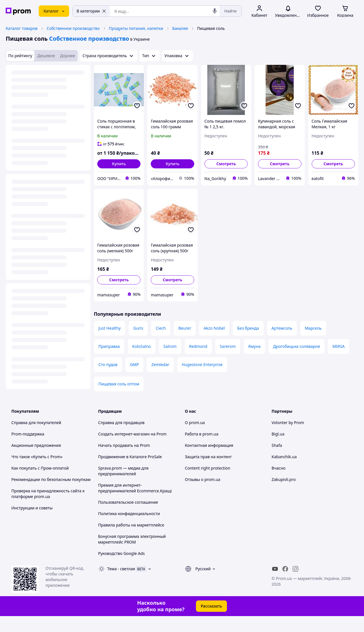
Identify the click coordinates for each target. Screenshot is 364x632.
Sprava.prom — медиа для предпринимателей (123, 471)
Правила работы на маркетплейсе (131, 525)
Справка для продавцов (121, 423)
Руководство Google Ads (121, 553)
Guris (138, 328)
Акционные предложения (36, 445)
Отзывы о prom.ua (203, 479)
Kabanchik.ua (284, 457)
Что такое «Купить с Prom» (37, 457)
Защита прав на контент (208, 457)
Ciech (161, 328)
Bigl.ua (278, 434)
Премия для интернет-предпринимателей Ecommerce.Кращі (135, 488)
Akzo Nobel (214, 328)
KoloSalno (142, 346)
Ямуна (254, 346)
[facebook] (285, 569)
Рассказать (211, 606)
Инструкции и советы (32, 508)
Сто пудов (108, 364)
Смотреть (226, 164)
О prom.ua (195, 423)
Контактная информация (209, 445)
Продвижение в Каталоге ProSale (130, 457)
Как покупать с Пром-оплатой (40, 468)
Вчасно (279, 468)
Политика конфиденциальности (129, 514)
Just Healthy (109, 328)
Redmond (198, 346)
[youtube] (275, 569)
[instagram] (295, 569)
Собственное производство (73, 28)
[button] (119, 164)
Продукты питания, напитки (136, 28)
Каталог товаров (22, 28)
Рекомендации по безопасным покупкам (51, 479)
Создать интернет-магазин (124, 434)
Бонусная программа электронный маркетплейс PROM (132, 539)
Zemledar (160, 364)
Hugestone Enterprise (202, 364)
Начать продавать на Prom (124, 445)
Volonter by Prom (288, 423)
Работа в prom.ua (202, 434)
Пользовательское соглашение (128, 502)
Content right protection (208, 468)
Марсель (313, 328)
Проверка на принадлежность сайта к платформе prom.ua (48, 494)
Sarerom (228, 346)
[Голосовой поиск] (215, 11)
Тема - (121, 569)
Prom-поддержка (28, 434)
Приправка (109, 346)
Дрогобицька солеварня (296, 346)
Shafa (277, 445)
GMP (134, 364)
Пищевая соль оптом (119, 384)
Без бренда (248, 328)
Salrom (170, 346)
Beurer (185, 328)
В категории (91, 11)
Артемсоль (282, 328)
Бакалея (180, 28)
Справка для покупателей (36, 423)
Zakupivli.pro (284, 479)
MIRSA (339, 346)
